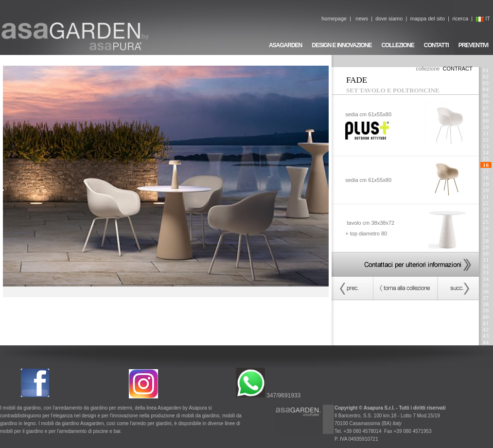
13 (486, 146)
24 (486, 215)
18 (486, 178)
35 (486, 285)
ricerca (460, 18)
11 (486, 133)
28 (486, 241)
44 (486, 342)
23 (486, 209)
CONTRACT (458, 69)
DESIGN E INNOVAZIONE (342, 45)
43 (486, 336)
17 (486, 171)
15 (486, 159)
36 (486, 291)
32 (486, 266)
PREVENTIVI (473, 45)
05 (486, 95)
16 (486, 165)
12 (486, 140)
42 (486, 329)
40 (486, 317)
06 (486, 102)
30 (486, 253)
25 (486, 222)
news (362, 18)
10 (486, 127)
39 (486, 310)
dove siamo (389, 18)
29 (486, 247)
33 (486, 272)
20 (486, 190)
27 (486, 234)
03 (486, 83)
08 (486, 114)
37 (486, 298)
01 (486, 70)
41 (486, 323)
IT (483, 18)
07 (486, 108)
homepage (334, 18)
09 (486, 121)
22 (486, 203)
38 (486, 304)
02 (486, 76)
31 (486, 260)
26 (486, 228)
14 (486, 152)
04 (486, 89)
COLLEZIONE (397, 45)
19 (486, 184)
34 (486, 279)
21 (486, 197)
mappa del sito (427, 18)
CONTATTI (436, 45)
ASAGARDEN (285, 45)
